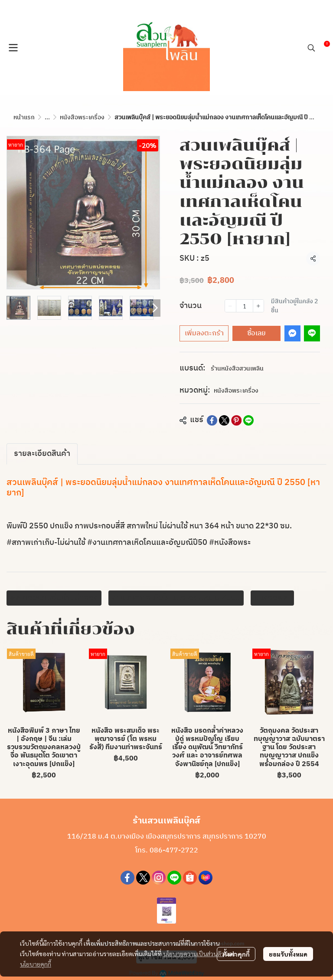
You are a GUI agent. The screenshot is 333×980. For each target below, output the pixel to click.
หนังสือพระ (272, 598)
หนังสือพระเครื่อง (82, 117)
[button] (311, 48)
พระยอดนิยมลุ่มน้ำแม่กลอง (54, 598)
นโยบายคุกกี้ (36, 964)
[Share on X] (224, 420)
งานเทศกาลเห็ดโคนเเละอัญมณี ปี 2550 (176, 598)
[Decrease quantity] (230, 306)
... (47, 117)
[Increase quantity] (258, 306)
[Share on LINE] (248, 420)
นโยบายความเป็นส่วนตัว (194, 954)
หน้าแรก (24, 117)
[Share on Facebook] (212, 420)
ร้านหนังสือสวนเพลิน (237, 369)
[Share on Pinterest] (236, 420)
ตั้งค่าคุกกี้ (236, 954)
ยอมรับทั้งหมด (288, 954)
